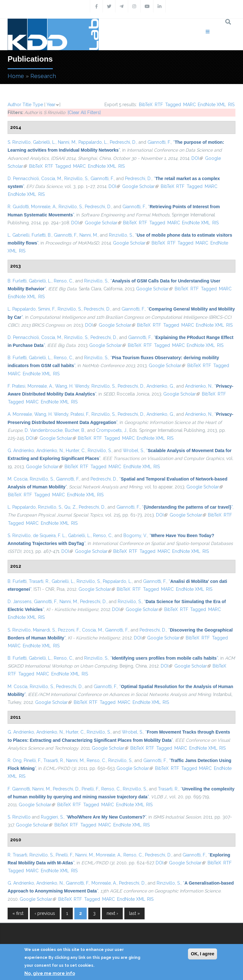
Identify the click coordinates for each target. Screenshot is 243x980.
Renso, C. (63, 281)
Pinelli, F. (32, 760)
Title (27, 105)
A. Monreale (20, 414)
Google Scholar (140, 186)
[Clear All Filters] (84, 112)
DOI (197, 158)
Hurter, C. (75, 732)
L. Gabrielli (19, 235)
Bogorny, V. (135, 535)
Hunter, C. (76, 451)
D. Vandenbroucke (44, 430)
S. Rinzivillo (19, 142)
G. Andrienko (21, 451)
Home (16, 76)
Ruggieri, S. (52, 817)
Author (14, 105)
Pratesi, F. (80, 414)
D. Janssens (20, 602)
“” (187, 507)
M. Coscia (18, 479)
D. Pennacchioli (23, 178)
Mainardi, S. (44, 630)
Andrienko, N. (199, 386)
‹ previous (45, 913)
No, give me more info (50, 973)
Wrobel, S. (133, 451)
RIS (231, 105)
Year (51, 105)
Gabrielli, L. (44, 142)
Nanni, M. (67, 142)
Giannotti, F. (159, 142)
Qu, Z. (70, 507)
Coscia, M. (52, 178)
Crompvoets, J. (112, 430)
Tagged (173, 105)
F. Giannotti (19, 789)
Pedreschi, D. (123, 142)
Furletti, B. (42, 235)
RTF (159, 105)
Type (38, 105)
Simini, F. (47, 309)
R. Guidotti (18, 207)
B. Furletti (17, 281)
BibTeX (146, 105)
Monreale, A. (44, 207)
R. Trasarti (17, 855)
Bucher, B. (75, 430)
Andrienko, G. (160, 386)
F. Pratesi (16, 386)
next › (112, 913)
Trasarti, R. (39, 581)
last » (134, 913)
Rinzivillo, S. (76, 178)
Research (43, 76)
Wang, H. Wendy (72, 386)
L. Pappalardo (22, 309)
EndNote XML (212, 105)
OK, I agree (202, 954)
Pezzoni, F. (69, 630)
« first (18, 913)
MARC (190, 105)
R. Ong (15, 760)
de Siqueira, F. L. (49, 535)
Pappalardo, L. (93, 142)
